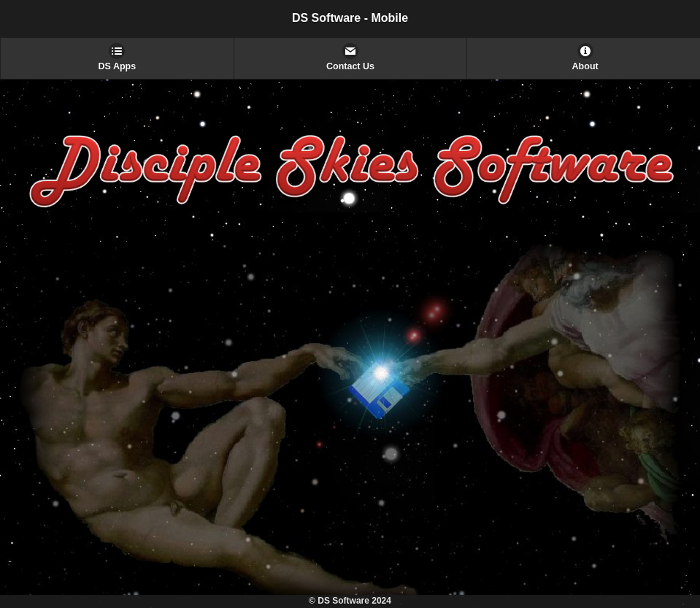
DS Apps (118, 66)
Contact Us (350, 66)
